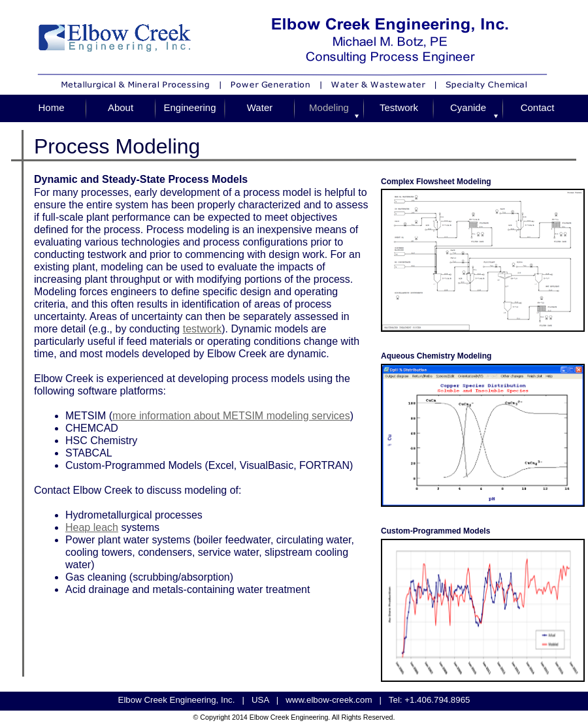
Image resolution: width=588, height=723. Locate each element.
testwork (203, 329)
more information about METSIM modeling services (231, 416)
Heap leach (92, 527)
